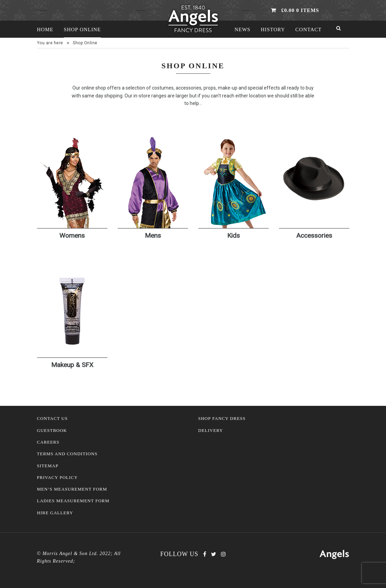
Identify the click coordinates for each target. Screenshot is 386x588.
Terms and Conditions (67, 454)
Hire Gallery (55, 513)
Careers (48, 442)
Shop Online (82, 30)
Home (45, 30)
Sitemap (48, 466)
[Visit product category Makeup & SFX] (72, 328)
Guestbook (52, 431)
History (273, 30)
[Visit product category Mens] (153, 198)
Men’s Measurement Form (72, 489)
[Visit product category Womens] (72, 198)
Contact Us (52, 419)
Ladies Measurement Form (73, 501)
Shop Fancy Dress (222, 419)
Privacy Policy (57, 478)
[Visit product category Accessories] (314, 198)
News (242, 30)
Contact (309, 30)
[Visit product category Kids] (233, 198)
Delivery (211, 431)
